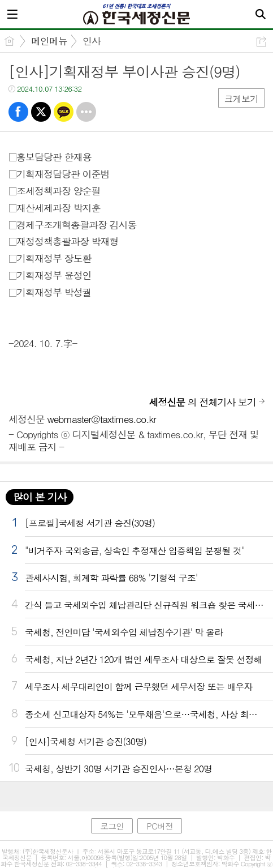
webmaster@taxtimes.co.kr (102, 419)
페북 (18, 112)
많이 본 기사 (40, 497)
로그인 (112, 826)
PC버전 (160, 826)
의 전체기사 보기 (202, 402)
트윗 (41, 112)
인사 (92, 41)
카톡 (64, 112)
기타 (86, 112)
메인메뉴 (49, 41)
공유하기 (261, 42)
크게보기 (241, 99)
